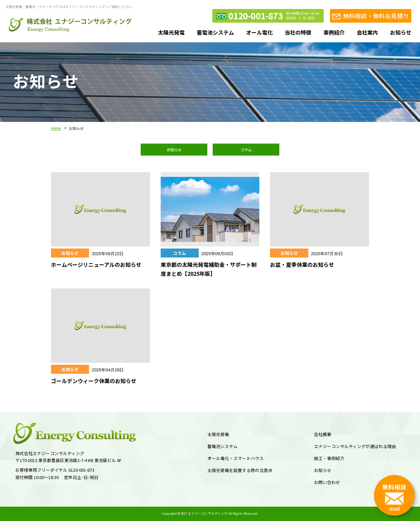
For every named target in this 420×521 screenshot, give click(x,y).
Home (56, 128)
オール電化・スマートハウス (235, 458)
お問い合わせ (327, 482)
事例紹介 (334, 32)
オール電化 (259, 32)
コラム (246, 150)
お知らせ (401, 32)
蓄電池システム (215, 32)
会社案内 (367, 32)
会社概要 (323, 434)
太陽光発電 (171, 32)
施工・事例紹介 (329, 458)
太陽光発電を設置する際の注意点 (240, 470)
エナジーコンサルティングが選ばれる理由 (355, 446)
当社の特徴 (298, 32)
